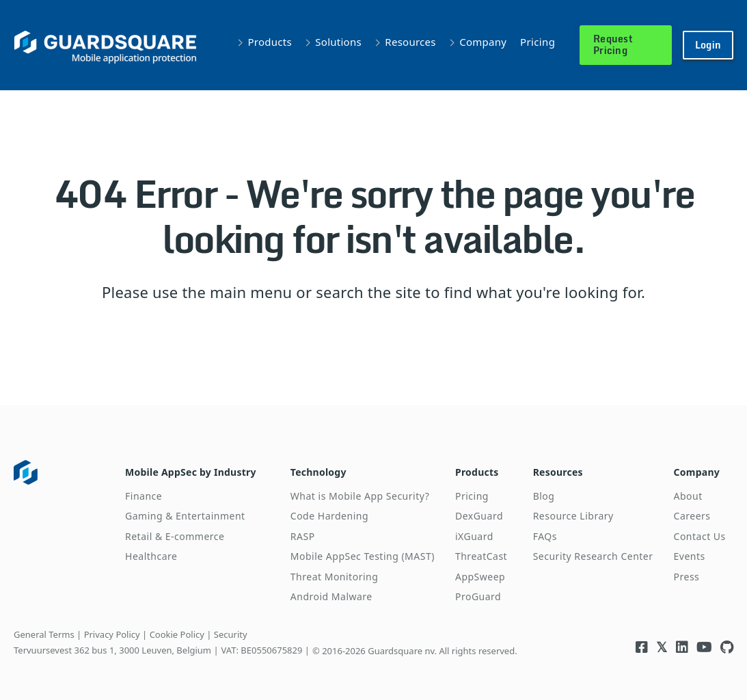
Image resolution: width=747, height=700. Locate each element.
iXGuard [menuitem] (474, 536)
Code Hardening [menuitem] (329, 516)
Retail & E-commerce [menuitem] (175, 536)
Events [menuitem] (690, 556)
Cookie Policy (177, 634)
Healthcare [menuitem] (151, 556)
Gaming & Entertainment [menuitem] (185, 516)
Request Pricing (613, 44)
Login (708, 45)
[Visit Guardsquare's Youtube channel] (704, 647)
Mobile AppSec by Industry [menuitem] (191, 472)
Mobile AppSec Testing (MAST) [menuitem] (363, 556)
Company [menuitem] (697, 472)
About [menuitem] (688, 496)
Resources (410, 42)
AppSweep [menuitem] (480, 577)
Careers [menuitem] (692, 516)
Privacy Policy (112, 634)
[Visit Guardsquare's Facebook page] (642, 647)
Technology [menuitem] (318, 472)
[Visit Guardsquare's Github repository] (727, 647)
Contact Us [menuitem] (700, 536)
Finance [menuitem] (144, 496)
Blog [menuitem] (544, 496)
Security (231, 634)
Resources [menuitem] (558, 472)
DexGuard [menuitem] (479, 516)
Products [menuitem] (477, 472)
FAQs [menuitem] (545, 536)
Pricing (538, 42)
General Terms (44, 634)
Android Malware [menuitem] (331, 596)
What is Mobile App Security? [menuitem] (360, 496)
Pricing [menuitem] (472, 496)
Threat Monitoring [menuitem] (335, 577)
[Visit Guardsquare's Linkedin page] (682, 647)
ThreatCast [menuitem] (481, 556)
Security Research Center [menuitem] (593, 556)
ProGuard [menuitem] (478, 596)
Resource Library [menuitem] (573, 516)
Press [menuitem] (687, 577)
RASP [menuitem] (303, 536)
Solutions (338, 42)
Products (270, 42)
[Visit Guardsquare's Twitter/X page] (662, 647)
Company (483, 42)
